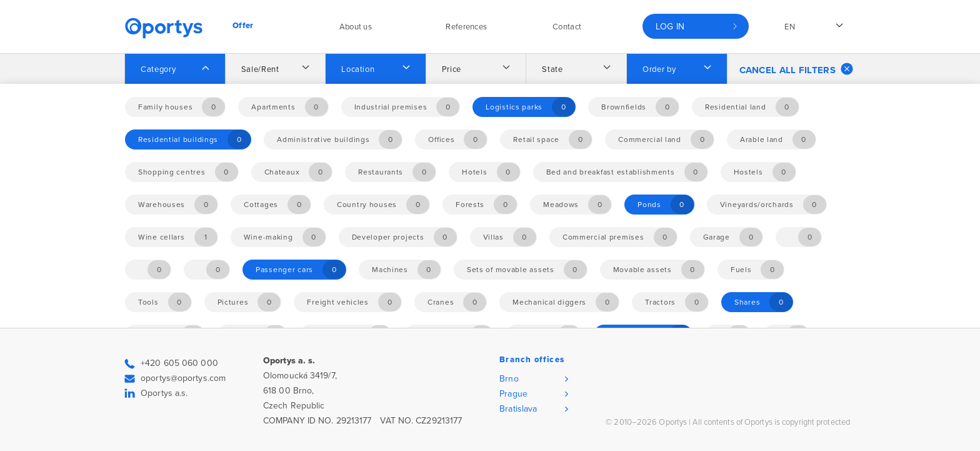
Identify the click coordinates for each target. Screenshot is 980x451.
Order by (659, 69)
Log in (670, 27)
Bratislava (518, 409)
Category (158, 69)
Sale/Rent (260, 69)
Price (452, 69)
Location (358, 69)
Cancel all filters (796, 69)
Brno (509, 379)
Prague (513, 394)
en (790, 27)
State (552, 69)
